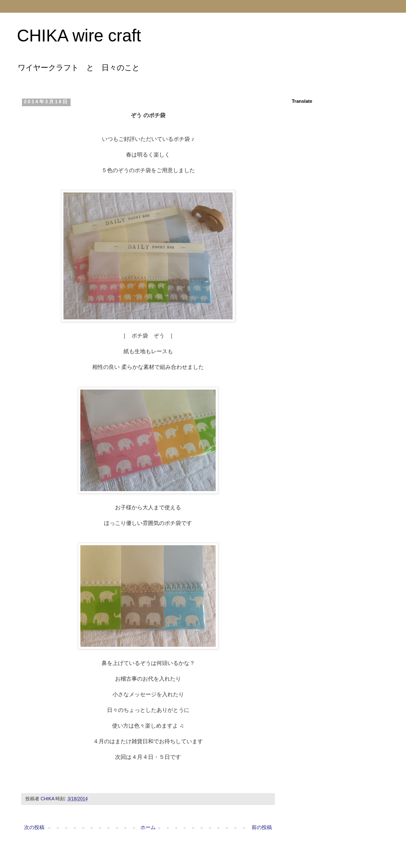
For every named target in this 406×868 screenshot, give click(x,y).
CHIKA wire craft (79, 36)
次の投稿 (34, 827)
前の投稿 (262, 827)
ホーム (148, 827)
